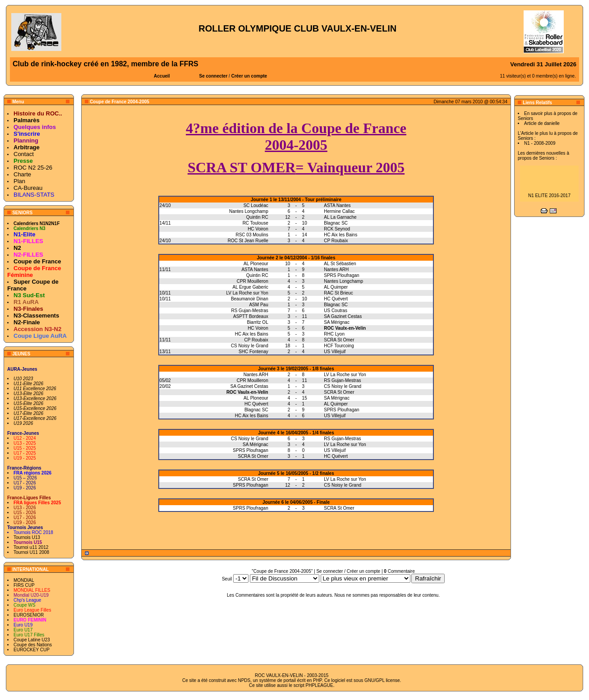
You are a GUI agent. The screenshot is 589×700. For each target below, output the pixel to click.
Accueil (162, 76)
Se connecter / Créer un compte (348, 571)
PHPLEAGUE (320, 685)
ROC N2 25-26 (33, 168)
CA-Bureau (28, 188)
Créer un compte (249, 76)
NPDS (244, 680)
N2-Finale (27, 322)
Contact (24, 154)
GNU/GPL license (382, 680)
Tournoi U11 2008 (31, 552)
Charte (22, 174)
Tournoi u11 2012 (31, 547)
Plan (19, 181)
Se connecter (214, 76)
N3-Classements (36, 315)
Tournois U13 (27, 537)
